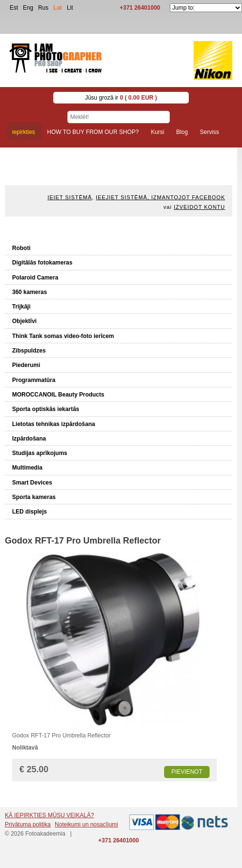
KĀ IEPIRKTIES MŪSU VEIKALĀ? (49, 815)
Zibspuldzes (29, 351)
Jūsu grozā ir (121, 98)
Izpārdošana (29, 439)
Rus (43, 8)
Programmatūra (34, 380)
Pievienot (187, 772)
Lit (70, 8)
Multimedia (27, 468)
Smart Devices (32, 483)
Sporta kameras (34, 497)
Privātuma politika (28, 824)
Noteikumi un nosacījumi (86, 824)
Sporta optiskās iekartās (46, 409)
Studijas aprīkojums (40, 453)
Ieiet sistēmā (70, 197)
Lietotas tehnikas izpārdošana (53, 424)
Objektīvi (24, 321)
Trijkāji (21, 307)
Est (14, 8)
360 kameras (30, 292)
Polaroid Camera (35, 278)
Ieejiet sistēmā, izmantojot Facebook (160, 197)
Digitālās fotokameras (42, 263)
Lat (58, 8)
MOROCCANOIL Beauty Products (58, 395)
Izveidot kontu (199, 207)
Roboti (21, 248)
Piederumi (26, 365)
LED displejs (30, 512)
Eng (28, 8)
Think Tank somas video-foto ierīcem (63, 336)
